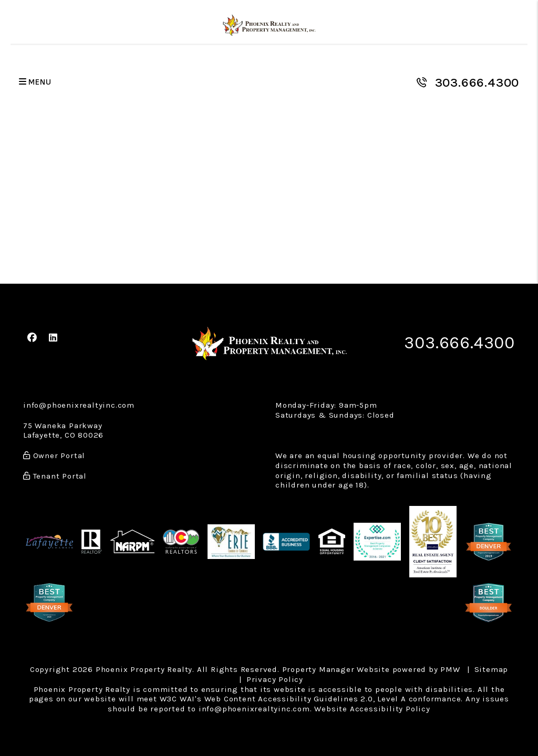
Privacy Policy (275, 679)
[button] (32, 338)
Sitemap (492, 669)
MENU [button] (35, 82)
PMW (450, 669)
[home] (269, 25)
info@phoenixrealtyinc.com (79, 405)
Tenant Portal (55, 476)
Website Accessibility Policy (372, 709)
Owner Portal (54, 455)
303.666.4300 (477, 82)
